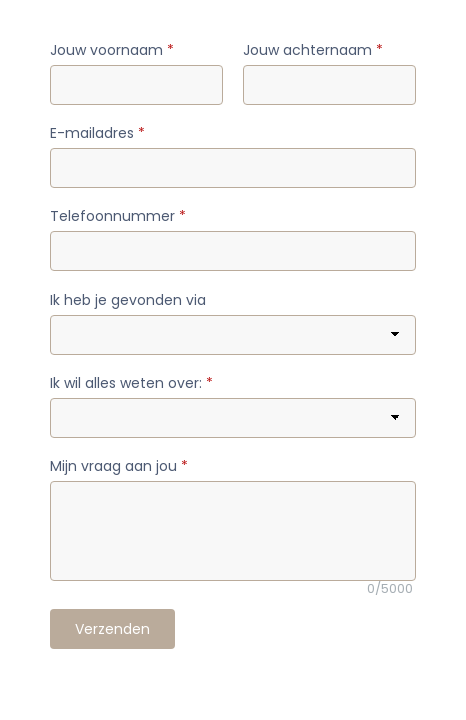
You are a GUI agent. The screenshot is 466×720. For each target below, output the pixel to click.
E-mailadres (97, 133)
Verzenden (112, 629)
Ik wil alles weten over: (131, 383)
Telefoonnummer (118, 216)
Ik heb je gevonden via (128, 300)
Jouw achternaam (313, 50)
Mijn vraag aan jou (119, 466)
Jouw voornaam (112, 50)
